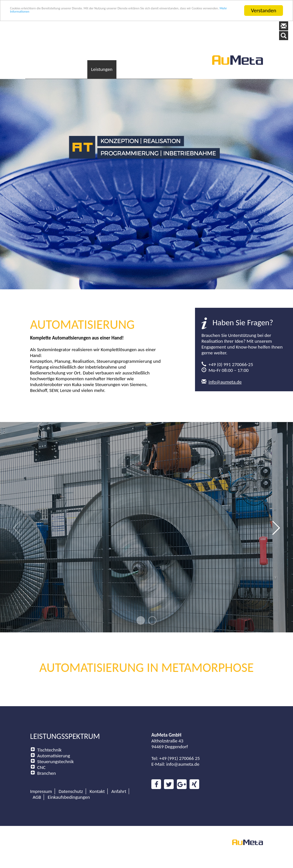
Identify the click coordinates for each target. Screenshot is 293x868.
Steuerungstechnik (55, 754)
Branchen (47, 766)
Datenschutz (71, 784)
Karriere (167, 63)
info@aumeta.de (225, 374)
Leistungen (107, 63)
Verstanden (264, 11)
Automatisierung (54, 748)
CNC (41, 760)
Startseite (39, 63)
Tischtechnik (49, 742)
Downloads (138, 63)
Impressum (41, 784)
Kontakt (192, 63)
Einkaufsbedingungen (69, 790)
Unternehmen (72, 63)
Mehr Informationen (157, 16)
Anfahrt (119, 784)
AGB (37, 790)
